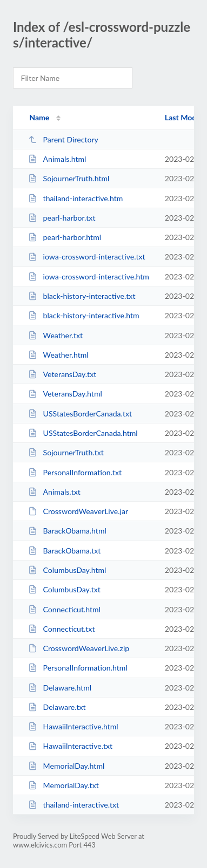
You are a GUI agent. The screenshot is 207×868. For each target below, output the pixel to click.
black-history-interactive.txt (82, 296)
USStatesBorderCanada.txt (80, 414)
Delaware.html (60, 688)
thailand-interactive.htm (75, 198)
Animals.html (57, 159)
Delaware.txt (57, 707)
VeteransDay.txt (62, 374)
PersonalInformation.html (78, 668)
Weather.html (58, 355)
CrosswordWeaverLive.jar (78, 511)
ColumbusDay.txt (64, 589)
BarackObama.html (67, 531)
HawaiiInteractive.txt (70, 746)
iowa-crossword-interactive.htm (89, 276)
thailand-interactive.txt (74, 805)
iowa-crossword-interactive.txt (86, 257)
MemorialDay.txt (64, 785)
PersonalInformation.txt (75, 472)
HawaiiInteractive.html (73, 726)
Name (39, 117)
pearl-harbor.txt (62, 218)
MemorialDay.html (66, 766)
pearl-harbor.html (65, 237)
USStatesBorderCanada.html (83, 433)
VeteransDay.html (65, 394)
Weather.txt (55, 335)
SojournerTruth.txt (66, 452)
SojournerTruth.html (69, 178)
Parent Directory (63, 139)
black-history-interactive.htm (84, 315)
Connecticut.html (64, 609)
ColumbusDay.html (67, 570)
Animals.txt (54, 492)
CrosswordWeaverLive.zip (79, 648)
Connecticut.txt (61, 629)
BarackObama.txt (64, 551)
